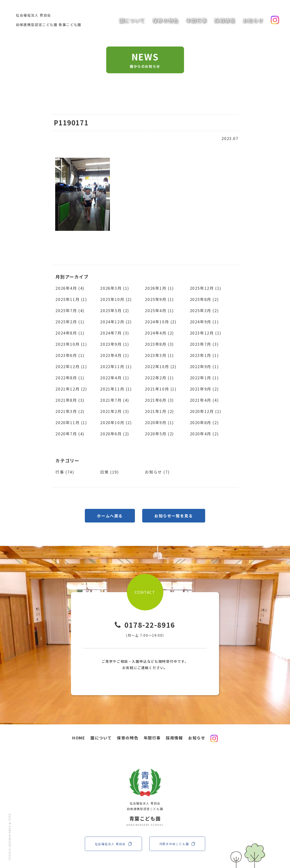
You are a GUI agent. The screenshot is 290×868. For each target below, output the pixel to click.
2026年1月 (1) (159, 288)
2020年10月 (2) (116, 422)
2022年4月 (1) (115, 378)
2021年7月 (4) (115, 400)
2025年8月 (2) (204, 299)
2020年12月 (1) (206, 411)
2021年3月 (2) (70, 411)
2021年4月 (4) (204, 400)
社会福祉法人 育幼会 (113, 844)
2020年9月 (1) (159, 422)
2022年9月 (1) (204, 366)
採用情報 (225, 20)
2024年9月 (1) (204, 322)
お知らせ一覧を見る (174, 516)
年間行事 (196, 20)
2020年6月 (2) (115, 434)
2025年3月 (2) (204, 310)
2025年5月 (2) (115, 310)
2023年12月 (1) (206, 333)
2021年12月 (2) (71, 389)
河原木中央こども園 (177, 844)
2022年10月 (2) (161, 366)
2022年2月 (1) (159, 378)
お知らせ (253, 20)
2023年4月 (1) (115, 355)
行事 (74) (65, 472)
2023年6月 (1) (70, 355)
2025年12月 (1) (206, 288)
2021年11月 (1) (116, 389)
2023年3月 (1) (159, 355)
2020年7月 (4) (70, 434)
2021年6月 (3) (159, 400)
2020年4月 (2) (204, 434)
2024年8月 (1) (70, 333)
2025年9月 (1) (159, 299)
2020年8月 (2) (204, 422)
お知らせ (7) (157, 472)
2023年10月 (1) (71, 344)
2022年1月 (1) (204, 378)
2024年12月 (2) (116, 322)
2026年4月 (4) (70, 288)
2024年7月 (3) (115, 333)
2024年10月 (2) (161, 322)
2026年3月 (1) (115, 288)
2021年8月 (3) (70, 400)
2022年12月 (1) (71, 366)
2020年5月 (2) (159, 434)
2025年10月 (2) (116, 299)
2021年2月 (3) (115, 411)
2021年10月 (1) (161, 389)
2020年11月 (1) (71, 422)
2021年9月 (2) (204, 389)
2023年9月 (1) (115, 344)
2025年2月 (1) (70, 322)
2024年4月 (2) (159, 333)
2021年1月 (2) (159, 411)
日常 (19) (110, 472)
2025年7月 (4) (70, 310)
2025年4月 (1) (159, 310)
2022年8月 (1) (70, 378)
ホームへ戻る (110, 516)
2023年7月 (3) (204, 344)
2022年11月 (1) (116, 366)
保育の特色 (166, 20)
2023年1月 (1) (204, 355)
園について (132, 20)
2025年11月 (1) (71, 299)
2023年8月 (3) (159, 344)
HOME (79, 738)
